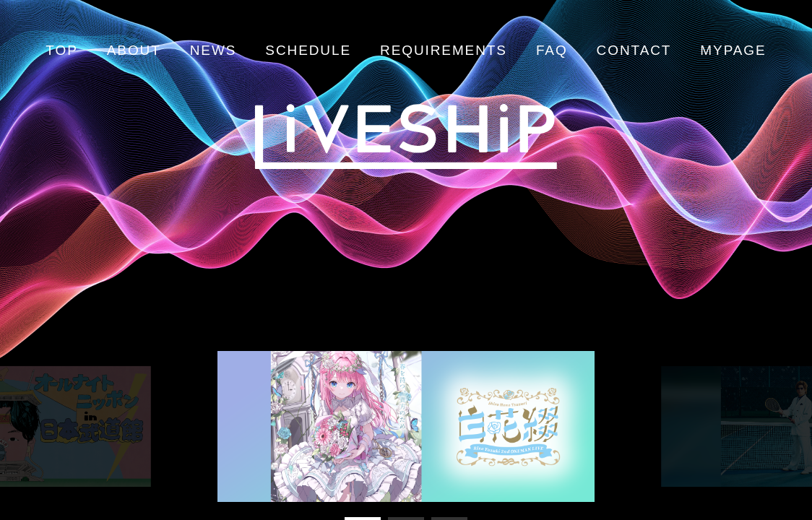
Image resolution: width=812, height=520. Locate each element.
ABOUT (134, 50)
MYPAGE (733, 50)
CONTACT (634, 50)
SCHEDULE (308, 50)
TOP (61, 50)
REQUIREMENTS (444, 50)
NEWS (213, 50)
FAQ (552, 50)
